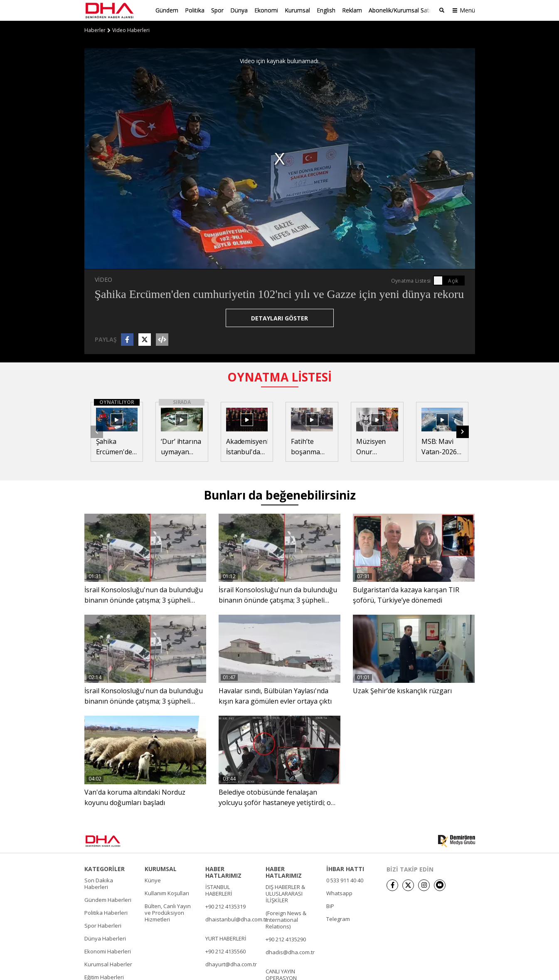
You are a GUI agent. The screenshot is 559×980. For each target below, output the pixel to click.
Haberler (95, 30)
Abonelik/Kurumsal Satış (401, 10)
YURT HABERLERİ (226, 938)
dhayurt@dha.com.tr (231, 964)
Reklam (352, 10)
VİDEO (103, 279)
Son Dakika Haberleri (99, 883)
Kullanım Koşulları (167, 893)
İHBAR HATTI (345, 869)
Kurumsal (297, 10)
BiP (330, 906)
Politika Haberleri (106, 912)
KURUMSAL (161, 869)
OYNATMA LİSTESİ (279, 377)
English (326, 10)
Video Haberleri (131, 30)
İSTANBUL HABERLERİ (219, 890)
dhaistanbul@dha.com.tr (236, 919)
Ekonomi (266, 10)
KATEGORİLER (105, 869)
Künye (153, 880)
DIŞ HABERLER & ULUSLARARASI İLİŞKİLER (285, 893)
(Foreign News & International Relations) (286, 919)
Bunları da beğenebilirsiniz (280, 495)
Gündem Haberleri (108, 899)
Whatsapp (339, 893)
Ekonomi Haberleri (108, 951)
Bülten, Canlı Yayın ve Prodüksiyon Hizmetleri (168, 912)
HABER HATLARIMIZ (223, 872)
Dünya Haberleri (105, 938)
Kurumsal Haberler (108, 964)
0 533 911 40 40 (345, 880)
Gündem (167, 10)
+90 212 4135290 (286, 939)
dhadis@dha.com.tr (290, 952)
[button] (463, 431)
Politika (195, 10)
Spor (217, 10)
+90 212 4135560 (225, 951)
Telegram (338, 918)
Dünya (239, 10)
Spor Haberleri (103, 925)
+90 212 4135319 (225, 906)
